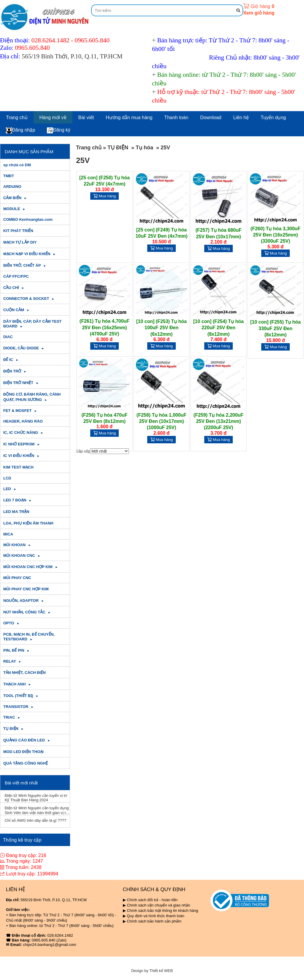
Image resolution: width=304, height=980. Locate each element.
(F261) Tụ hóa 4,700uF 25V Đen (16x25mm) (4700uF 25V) (104, 327)
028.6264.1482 (50, 40)
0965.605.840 (92, 40)
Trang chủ (89, 148)
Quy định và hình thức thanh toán (155, 916)
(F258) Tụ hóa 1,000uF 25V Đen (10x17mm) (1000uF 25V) (161, 421)
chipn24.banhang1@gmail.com (49, 945)
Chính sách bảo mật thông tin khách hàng (162, 911)
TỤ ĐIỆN (118, 148)
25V (165, 148)
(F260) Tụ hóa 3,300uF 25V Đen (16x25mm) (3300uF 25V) (275, 235)
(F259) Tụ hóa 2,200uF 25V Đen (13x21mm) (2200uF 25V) (218, 421)
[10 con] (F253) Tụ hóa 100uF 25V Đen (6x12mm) (161, 328)
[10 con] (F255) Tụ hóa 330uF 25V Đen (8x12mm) (275, 328)
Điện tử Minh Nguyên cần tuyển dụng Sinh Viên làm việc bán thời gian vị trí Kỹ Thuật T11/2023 (37, 810)
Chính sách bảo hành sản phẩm (154, 921)
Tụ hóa (144, 148)
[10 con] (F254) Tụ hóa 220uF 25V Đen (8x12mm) (218, 328)
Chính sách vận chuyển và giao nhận (158, 905)
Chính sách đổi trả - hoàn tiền (152, 900)
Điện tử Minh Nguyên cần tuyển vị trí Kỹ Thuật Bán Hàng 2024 (36, 798)
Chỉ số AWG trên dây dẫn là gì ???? (36, 820)
